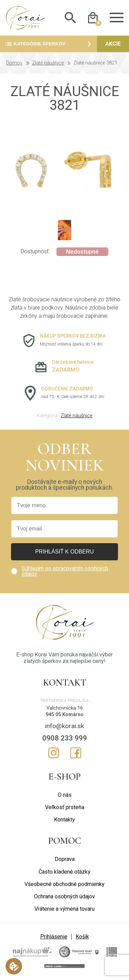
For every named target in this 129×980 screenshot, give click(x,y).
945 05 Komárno (65, 716)
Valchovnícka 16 (65, 709)
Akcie (113, 45)
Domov (14, 64)
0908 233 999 (65, 739)
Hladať (71, 18)
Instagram (54, 754)
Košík (82, 938)
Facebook (76, 754)
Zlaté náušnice (48, 64)
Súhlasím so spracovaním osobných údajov (65, 572)
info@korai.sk (64, 727)
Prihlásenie (54, 938)
